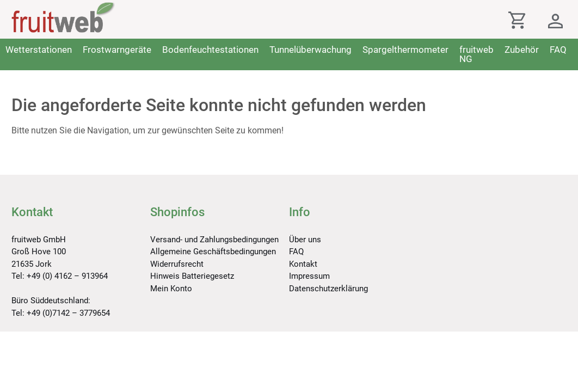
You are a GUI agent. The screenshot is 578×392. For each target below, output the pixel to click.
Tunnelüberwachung (310, 50)
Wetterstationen (39, 50)
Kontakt (303, 264)
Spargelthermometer (405, 50)
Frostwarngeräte (117, 50)
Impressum (309, 276)
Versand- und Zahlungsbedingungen (214, 240)
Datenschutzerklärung (328, 289)
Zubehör (522, 50)
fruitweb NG (476, 54)
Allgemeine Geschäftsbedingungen (213, 252)
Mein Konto (171, 289)
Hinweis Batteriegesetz (192, 276)
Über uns (305, 240)
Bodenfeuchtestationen (210, 50)
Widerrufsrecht (177, 264)
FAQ (558, 50)
